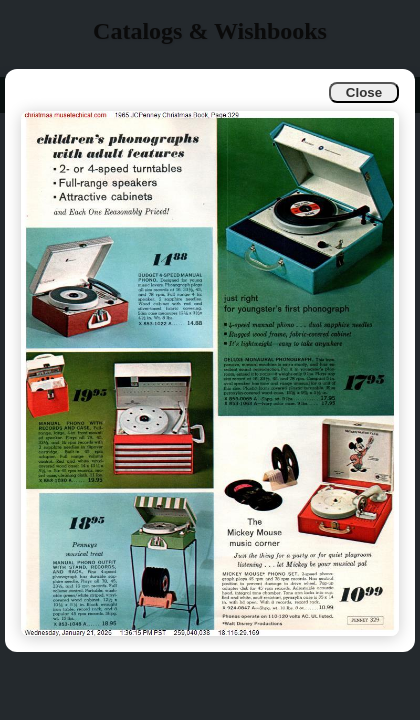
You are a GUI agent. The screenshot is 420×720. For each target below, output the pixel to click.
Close (364, 92)
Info (31, 94)
